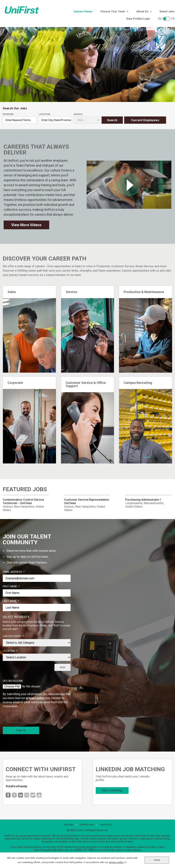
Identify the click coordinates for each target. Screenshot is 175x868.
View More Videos (26, 225)
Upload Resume (13, 681)
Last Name (11, 601)
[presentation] (31, 717)
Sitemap (69, 825)
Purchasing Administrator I (143, 500)
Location (44, 114)
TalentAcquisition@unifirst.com (52, 850)
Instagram (27, 795)
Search (112, 120)
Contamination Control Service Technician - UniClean (23, 501)
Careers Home (83, 11)
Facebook (8, 795)
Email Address (14, 572)
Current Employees (145, 120)
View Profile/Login (138, 19)
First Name (11, 587)
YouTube (39, 795)
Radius (78, 114)
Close (157, 860)
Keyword (8, 114)
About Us (142, 11)
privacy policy (35, 698)
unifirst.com (87, 825)
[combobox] (55, 120)
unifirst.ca (106, 825)
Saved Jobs (167, 11)
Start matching (112, 790)
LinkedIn (21, 795)
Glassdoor (33, 795)
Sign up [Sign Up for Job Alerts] (21, 730)
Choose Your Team (113, 11)
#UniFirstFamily (16, 786)
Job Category (13, 636)
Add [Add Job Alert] (63, 667)
